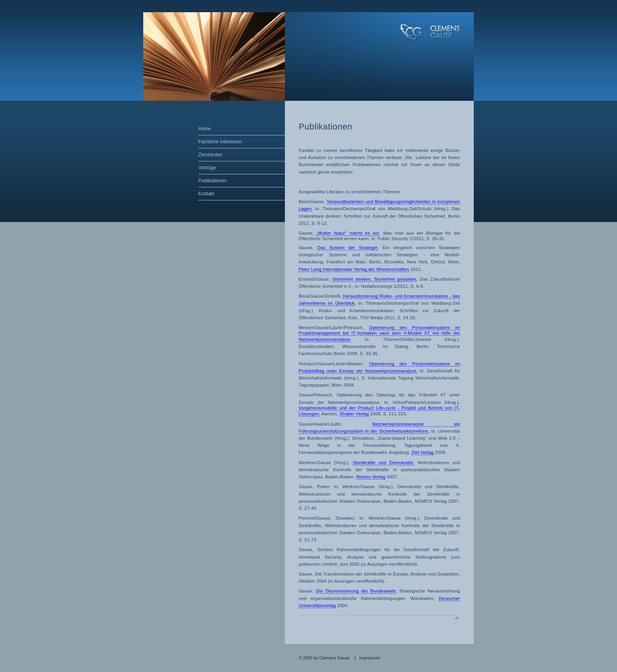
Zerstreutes (210, 155)
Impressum (370, 658)
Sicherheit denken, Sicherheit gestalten (374, 279)
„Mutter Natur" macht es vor (348, 233)
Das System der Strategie (347, 248)
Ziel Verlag (423, 452)
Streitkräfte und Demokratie (383, 463)
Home (205, 129)
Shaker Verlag (354, 414)
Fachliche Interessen (220, 142)
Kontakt (206, 194)
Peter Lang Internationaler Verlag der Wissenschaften (354, 269)
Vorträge (207, 168)
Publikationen (212, 181)
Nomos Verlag (371, 477)
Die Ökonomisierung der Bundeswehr (356, 591)
